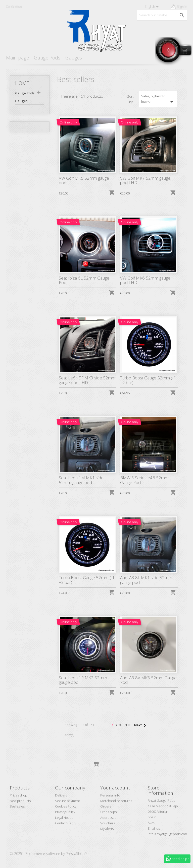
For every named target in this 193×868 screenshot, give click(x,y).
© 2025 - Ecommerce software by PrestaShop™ (49, 854)
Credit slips (108, 812)
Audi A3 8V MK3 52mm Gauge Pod (148, 680)
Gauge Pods (47, 58)
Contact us (14, 7)
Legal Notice (64, 818)
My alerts (107, 829)
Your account (115, 788)
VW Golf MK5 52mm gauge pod (84, 180)
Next (141, 725)
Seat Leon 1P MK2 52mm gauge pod (83, 680)
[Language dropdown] (153, 7)
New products (20, 801)
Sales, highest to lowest (158, 99)
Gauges (74, 58)
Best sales (17, 806)
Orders (106, 806)
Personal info (110, 795)
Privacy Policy (65, 812)
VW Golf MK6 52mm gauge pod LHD (145, 280)
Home (22, 83)
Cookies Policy (66, 806)
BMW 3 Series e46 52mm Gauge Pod (144, 480)
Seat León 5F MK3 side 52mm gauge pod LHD (87, 380)
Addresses (108, 818)
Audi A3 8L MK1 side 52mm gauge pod (146, 580)
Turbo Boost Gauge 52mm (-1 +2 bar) (148, 380)
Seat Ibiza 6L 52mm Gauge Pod (84, 280)
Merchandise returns (116, 801)
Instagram (96, 765)
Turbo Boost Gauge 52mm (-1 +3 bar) (87, 580)
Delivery (61, 795)
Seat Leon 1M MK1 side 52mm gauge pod (81, 480)
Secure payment (67, 801)
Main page (17, 58)
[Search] (162, 15)
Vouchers (108, 823)
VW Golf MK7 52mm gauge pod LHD (145, 180)
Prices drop (18, 795)
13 (128, 725)
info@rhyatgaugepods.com (168, 834)
